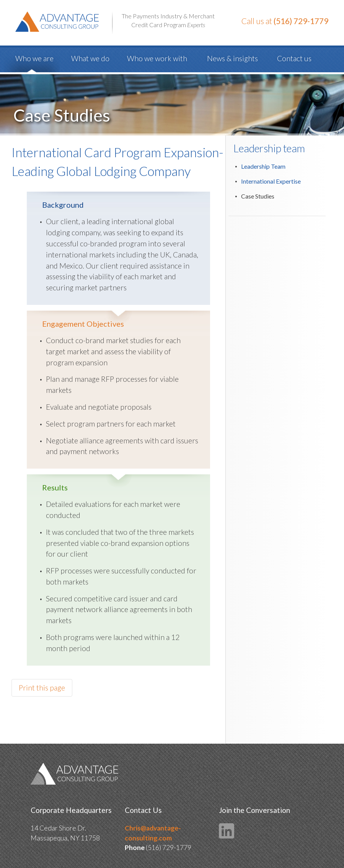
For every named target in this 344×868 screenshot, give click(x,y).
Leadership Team (263, 166)
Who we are (34, 58)
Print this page (42, 688)
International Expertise (271, 181)
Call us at (285, 21)
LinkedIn (227, 831)
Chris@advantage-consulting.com (153, 833)
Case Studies (258, 196)
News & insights (232, 58)
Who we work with (157, 58)
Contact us (294, 58)
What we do (90, 58)
